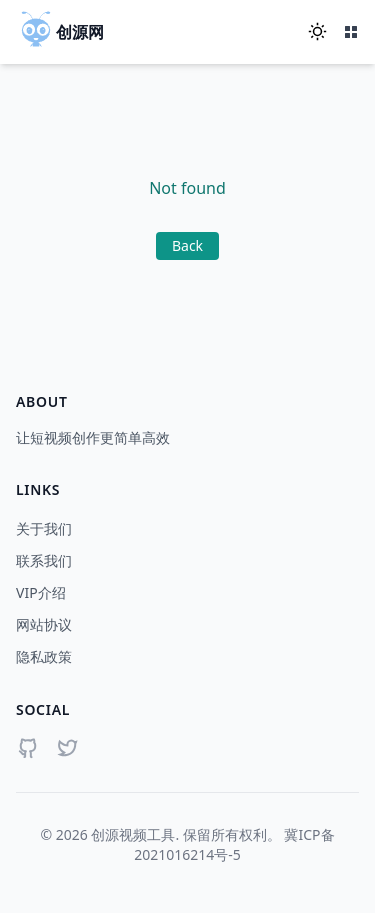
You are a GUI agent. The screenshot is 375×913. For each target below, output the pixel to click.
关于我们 (44, 528)
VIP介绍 (41, 592)
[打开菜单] (351, 32)
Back (187, 245)
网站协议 (44, 624)
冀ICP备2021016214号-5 (234, 844)
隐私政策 (44, 656)
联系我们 (44, 560)
